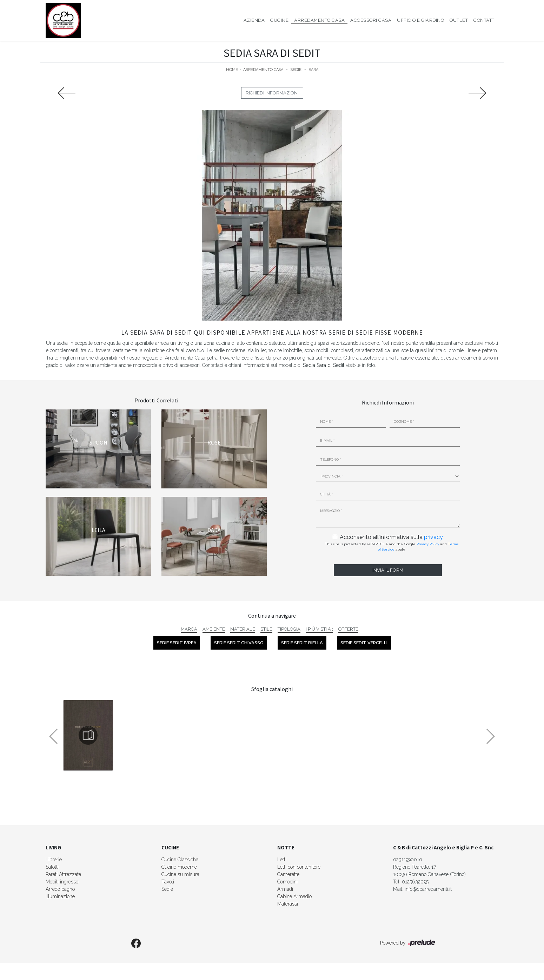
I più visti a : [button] (319, 629)
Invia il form (388, 570)
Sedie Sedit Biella (302, 643)
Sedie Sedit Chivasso (239, 643)
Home (232, 70)
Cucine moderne (179, 867)
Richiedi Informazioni (272, 93)
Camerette (288, 874)
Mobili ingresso (62, 882)
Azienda (254, 20)
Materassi (288, 904)
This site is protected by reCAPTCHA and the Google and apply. (392, 547)
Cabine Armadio (294, 896)
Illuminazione (60, 896)
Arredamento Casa (319, 20)
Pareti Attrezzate (63, 874)
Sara (314, 70)
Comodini (287, 882)
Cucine (279, 20)
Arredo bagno (60, 889)
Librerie (54, 860)
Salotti (52, 867)
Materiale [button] (243, 629)
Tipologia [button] (289, 629)
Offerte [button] (348, 629)
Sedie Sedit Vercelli (364, 643)
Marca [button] (189, 629)
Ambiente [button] (214, 629)
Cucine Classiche (180, 860)
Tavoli (168, 882)
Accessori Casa (371, 20)
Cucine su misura (180, 874)
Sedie (296, 70)
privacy (433, 537)
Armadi (285, 889)
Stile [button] (266, 629)
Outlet (459, 20)
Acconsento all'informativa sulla (391, 537)
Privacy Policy (428, 544)
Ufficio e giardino (420, 20)
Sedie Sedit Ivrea (177, 643)
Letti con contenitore (299, 867)
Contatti (485, 20)
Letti (282, 860)
